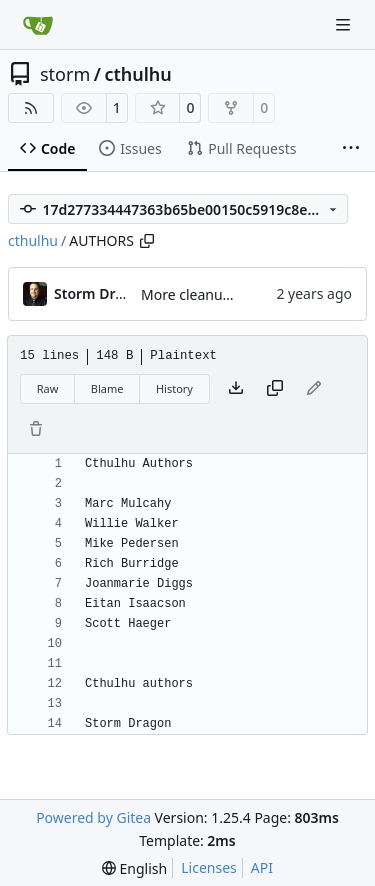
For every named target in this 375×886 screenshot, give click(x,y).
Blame (107, 388)
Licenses (209, 867)
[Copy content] (275, 389)
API (262, 867)
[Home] (38, 25)
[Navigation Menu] (345, 24)
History (174, 388)
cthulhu (137, 74)
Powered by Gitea (93, 817)
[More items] (351, 149)
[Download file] (236, 389)
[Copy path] (147, 241)
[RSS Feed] (31, 108)
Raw (48, 388)
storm (65, 74)
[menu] (134, 868)
